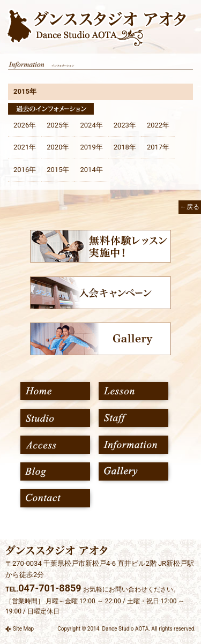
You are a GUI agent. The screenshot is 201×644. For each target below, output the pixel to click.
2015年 (58, 170)
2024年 (91, 125)
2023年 (125, 125)
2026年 (25, 125)
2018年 (125, 147)
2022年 (158, 125)
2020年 (58, 147)
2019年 (91, 147)
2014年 (91, 170)
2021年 (25, 147)
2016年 (25, 170)
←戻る (190, 207)
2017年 (158, 147)
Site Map (23, 629)
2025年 (58, 125)
